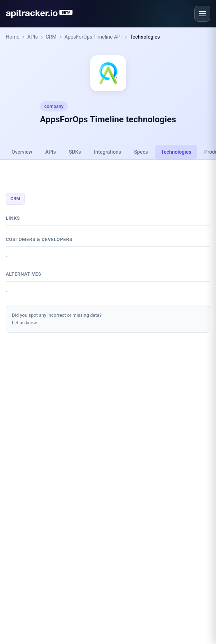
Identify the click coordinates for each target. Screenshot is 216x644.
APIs (33, 37)
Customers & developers (39, 239)
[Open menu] (202, 14)
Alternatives (23, 274)
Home (13, 37)
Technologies (145, 37)
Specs (141, 152)
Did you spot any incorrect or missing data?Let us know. (57, 319)
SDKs (75, 152)
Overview (22, 152)
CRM (51, 37)
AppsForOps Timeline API (93, 37)
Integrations (108, 152)
